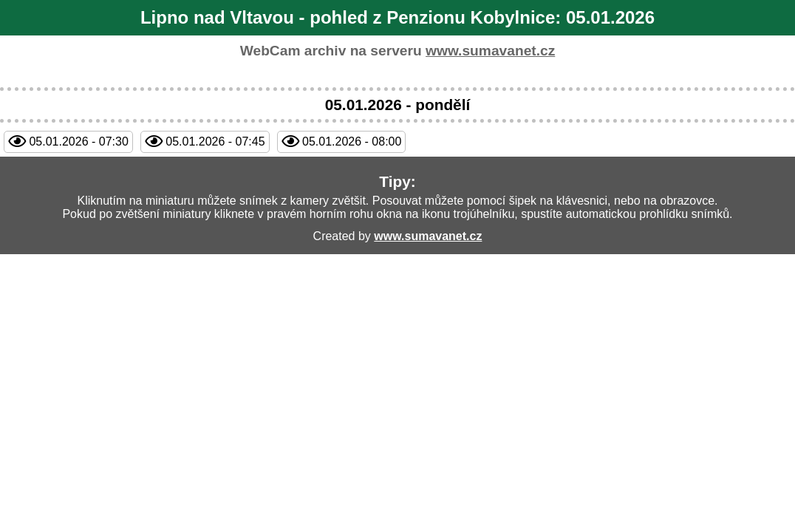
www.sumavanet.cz (490, 51)
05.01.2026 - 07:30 (78, 141)
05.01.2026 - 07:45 (215, 141)
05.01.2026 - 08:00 (352, 141)
